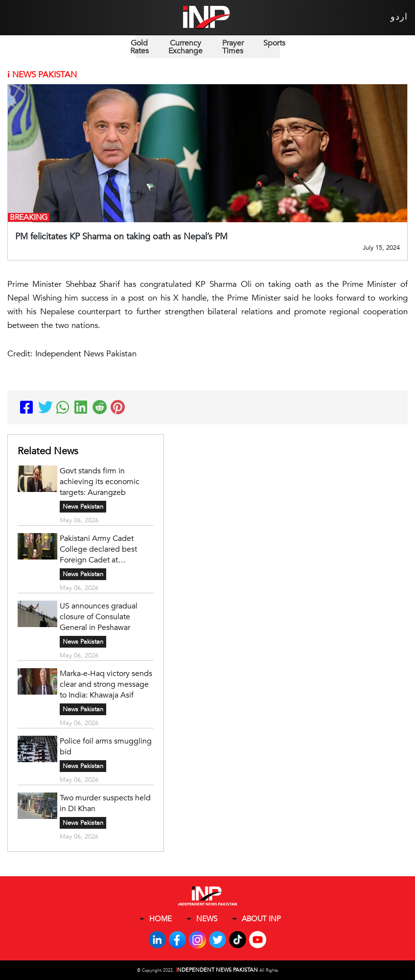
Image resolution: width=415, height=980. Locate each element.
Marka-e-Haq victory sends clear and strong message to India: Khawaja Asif (106, 684)
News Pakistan (83, 507)
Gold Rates (139, 47)
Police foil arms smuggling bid (106, 747)
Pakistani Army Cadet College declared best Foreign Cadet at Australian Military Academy (98, 549)
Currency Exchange (185, 47)
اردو (399, 17)
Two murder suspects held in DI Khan (105, 803)
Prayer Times (233, 47)
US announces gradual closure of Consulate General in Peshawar (99, 617)
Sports (274, 43)
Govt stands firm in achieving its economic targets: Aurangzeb (100, 482)
